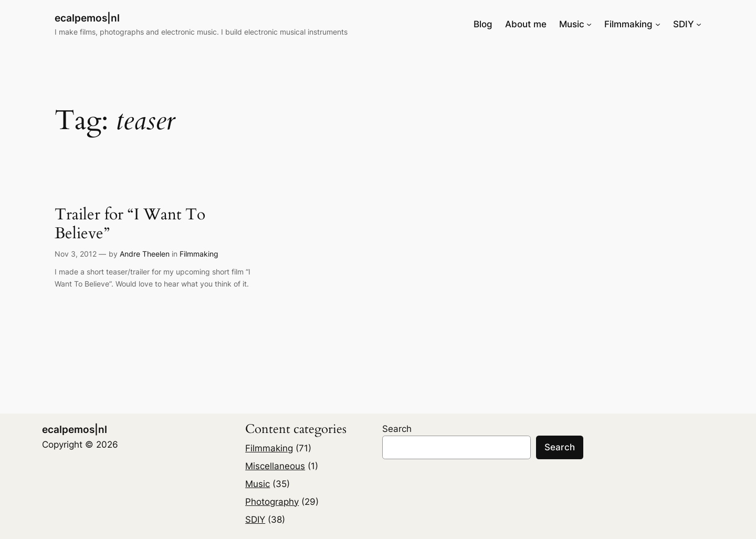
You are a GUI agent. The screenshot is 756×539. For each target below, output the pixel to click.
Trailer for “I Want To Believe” (130, 224)
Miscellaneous (275, 466)
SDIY (255, 520)
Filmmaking (199, 254)
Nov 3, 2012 (76, 254)
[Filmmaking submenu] (658, 24)
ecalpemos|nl (87, 18)
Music (258, 484)
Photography (272, 502)
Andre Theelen (145, 254)
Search (397, 429)
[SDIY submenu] (699, 24)
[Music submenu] (589, 24)
